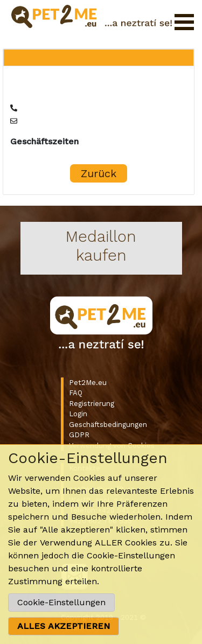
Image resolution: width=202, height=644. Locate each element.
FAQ (76, 393)
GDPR (79, 435)
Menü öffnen (184, 22)
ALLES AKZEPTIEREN (64, 626)
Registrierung (92, 404)
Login (78, 414)
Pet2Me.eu (88, 383)
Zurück (99, 173)
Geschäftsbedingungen (108, 425)
